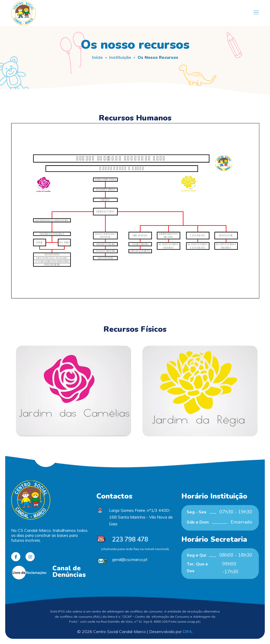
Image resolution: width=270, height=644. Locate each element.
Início (97, 57)
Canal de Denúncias (69, 572)
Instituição (120, 57)
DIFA (187, 632)
